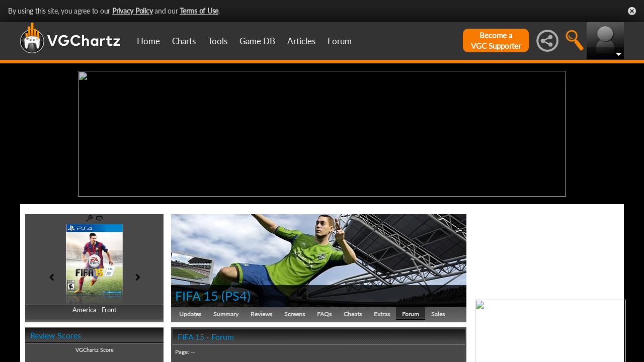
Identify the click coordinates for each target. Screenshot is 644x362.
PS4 (236, 296)
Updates (190, 314)
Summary (226, 314)
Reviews (261, 314)
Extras (382, 314)
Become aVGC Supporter (496, 40)
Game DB (257, 41)
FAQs (324, 314)
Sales (438, 314)
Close (632, 11)
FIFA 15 (197, 296)
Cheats (353, 314)
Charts (184, 41)
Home (148, 41)
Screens (295, 314)
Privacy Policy (133, 11)
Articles (301, 41)
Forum (340, 41)
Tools (218, 41)
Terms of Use (199, 11)
